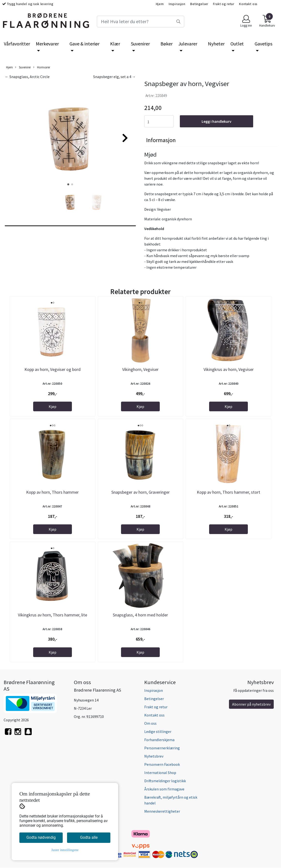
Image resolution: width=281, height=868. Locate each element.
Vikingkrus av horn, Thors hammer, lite (53, 615)
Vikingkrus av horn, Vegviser (229, 369)
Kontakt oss (248, 4)
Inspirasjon (177, 4)
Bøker (167, 44)
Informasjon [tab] (161, 140)
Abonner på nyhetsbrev (251, 704)
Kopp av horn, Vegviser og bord (53, 369)
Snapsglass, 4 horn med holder (140, 615)
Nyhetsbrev (154, 756)
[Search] (140, 22)
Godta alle (89, 837)
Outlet (237, 44)
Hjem (160, 4)
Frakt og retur (224, 4)
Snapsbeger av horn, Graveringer (140, 492)
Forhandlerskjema (159, 740)
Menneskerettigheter (162, 811)
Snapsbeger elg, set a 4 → (114, 77)
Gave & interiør (84, 44)
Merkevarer (47, 44)
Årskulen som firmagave (164, 789)
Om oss (150, 723)
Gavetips (263, 44)
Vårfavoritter (17, 44)
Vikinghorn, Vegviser (140, 369)
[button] (68, 184)
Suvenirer (140, 44)
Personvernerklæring (162, 748)
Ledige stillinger (158, 731)
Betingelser (199, 4)
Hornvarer (42, 67)
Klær (115, 44)
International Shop (160, 773)
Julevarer (188, 44)
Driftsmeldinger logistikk (165, 781)
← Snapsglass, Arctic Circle (27, 77)
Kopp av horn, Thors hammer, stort (228, 492)
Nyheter (216, 44)
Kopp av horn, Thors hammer (52, 492)
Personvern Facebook (162, 764)
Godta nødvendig (41, 837)
